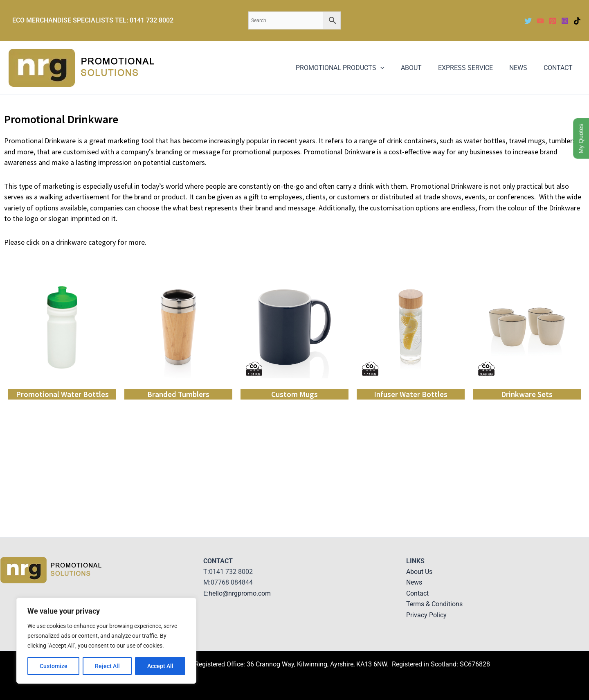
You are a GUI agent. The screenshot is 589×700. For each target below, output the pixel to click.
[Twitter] (528, 21)
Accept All (160, 666)
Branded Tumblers (178, 394)
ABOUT (423, 68)
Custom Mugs (294, 394)
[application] (395, 68)
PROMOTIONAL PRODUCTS (355, 68)
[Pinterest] (553, 21)
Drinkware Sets (527, 394)
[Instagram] (565, 21)
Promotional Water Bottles (62, 394)
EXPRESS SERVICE (474, 68)
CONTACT (560, 68)
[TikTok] (577, 21)
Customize (54, 666)
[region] (106, 641)
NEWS (523, 68)
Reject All (107, 666)
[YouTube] (540, 21)
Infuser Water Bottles (411, 394)
